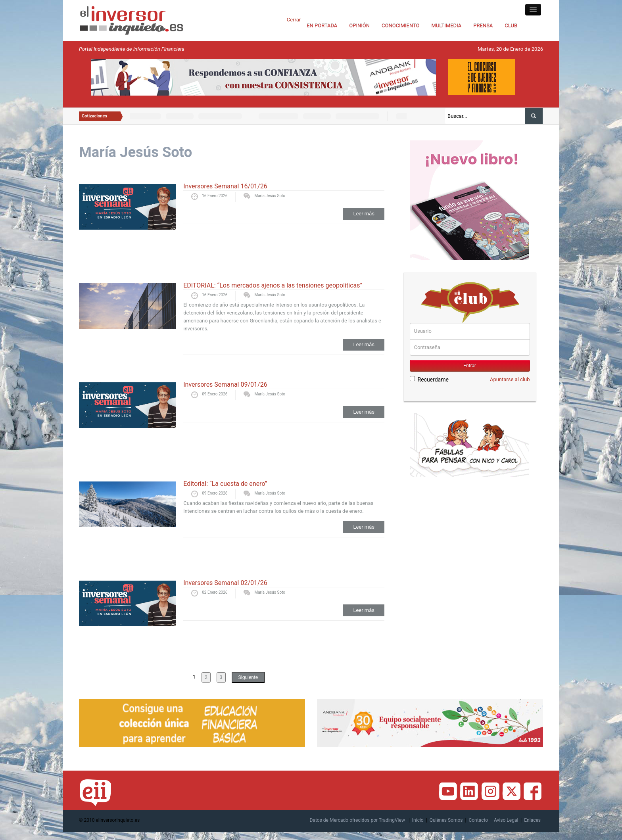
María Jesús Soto (270, 196)
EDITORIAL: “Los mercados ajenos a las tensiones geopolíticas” (273, 285)
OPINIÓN (359, 26)
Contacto (478, 820)
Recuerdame (429, 379)
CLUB (511, 26)
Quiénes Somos (446, 820)
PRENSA (483, 26)
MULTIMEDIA (447, 26)
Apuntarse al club (510, 379)
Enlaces (532, 820)
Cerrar (294, 20)
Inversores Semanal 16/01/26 (225, 186)
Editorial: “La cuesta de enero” (225, 484)
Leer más (364, 214)
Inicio (418, 820)
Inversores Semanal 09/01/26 (225, 385)
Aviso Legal (506, 820)
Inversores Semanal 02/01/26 (225, 583)
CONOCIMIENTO (401, 26)
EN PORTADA (322, 26)
